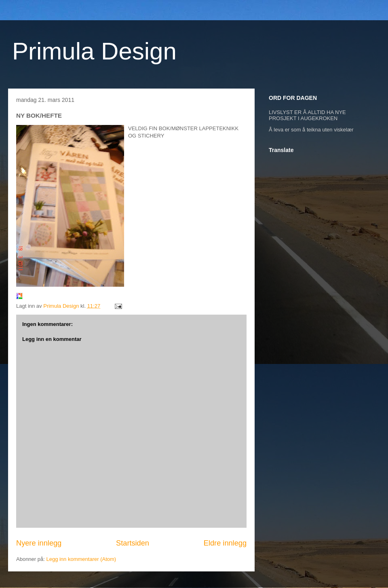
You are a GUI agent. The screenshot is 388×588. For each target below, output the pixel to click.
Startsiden (133, 543)
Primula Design (94, 51)
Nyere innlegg (39, 543)
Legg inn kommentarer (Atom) (81, 559)
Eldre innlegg (225, 543)
